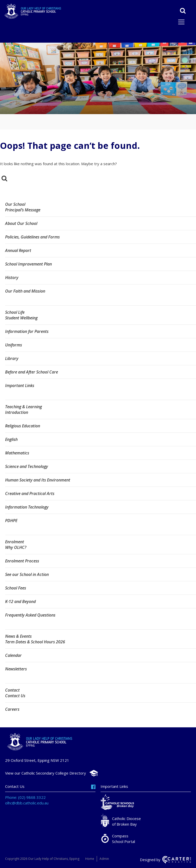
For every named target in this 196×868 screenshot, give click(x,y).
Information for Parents (27, 331)
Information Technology (27, 507)
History (12, 278)
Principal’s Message (23, 210)
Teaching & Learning (23, 407)
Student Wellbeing (21, 318)
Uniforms (14, 345)
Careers (12, 709)
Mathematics (17, 453)
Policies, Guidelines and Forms (32, 237)
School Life (15, 312)
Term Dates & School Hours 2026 (35, 642)
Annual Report (18, 250)
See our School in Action (27, 574)
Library (12, 358)
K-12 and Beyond (20, 601)
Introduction (17, 412)
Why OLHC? (16, 547)
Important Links (20, 385)
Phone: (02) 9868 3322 (25, 797)
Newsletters (16, 669)
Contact (12, 690)
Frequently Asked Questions (30, 615)
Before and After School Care (32, 372)
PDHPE (11, 521)
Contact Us (15, 696)
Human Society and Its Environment (38, 480)
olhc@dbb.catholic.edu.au (27, 803)
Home (90, 859)
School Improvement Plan (28, 264)
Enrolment (15, 542)
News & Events (18, 636)
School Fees (16, 588)
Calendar (13, 655)
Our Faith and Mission (25, 291)
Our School (15, 204)
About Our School (21, 223)
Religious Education (23, 426)
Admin (104, 859)
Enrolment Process (22, 561)
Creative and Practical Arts (30, 493)
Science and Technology (27, 466)
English (11, 439)
